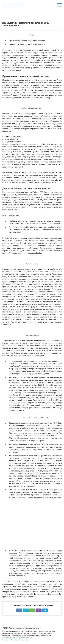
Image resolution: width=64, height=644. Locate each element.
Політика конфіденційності (21, 640)
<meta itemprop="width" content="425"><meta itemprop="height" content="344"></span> (32, 525)
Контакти (6, 640)
